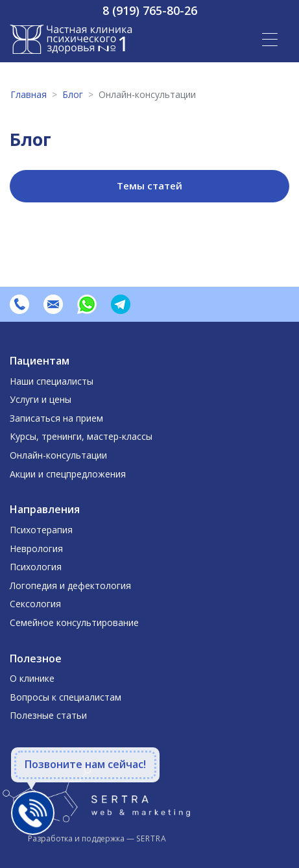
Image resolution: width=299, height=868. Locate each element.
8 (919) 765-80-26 (150, 10)
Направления (45, 509)
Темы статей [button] (149, 186)
